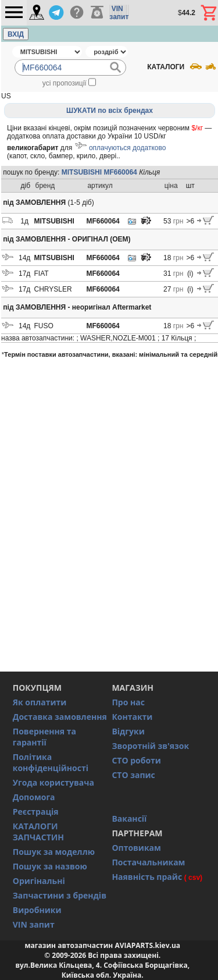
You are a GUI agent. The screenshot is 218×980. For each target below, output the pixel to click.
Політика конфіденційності (51, 762)
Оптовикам (136, 848)
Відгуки (128, 731)
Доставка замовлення (60, 717)
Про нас (128, 702)
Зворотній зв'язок (150, 746)
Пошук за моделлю (54, 852)
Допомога (34, 797)
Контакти (132, 717)
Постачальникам (148, 862)
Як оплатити (40, 702)
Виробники (37, 910)
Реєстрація (36, 812)
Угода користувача (53, 782)
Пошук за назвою (50, 866)
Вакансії (129, 819)
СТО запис (133, 775)
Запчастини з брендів (60, 895)
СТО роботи (136, 760)
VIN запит (34, 924)
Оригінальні (39, 881)
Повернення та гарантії (44, 737)
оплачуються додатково (127, 148)
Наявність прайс (147, 877)
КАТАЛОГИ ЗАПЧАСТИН (38, 832)
